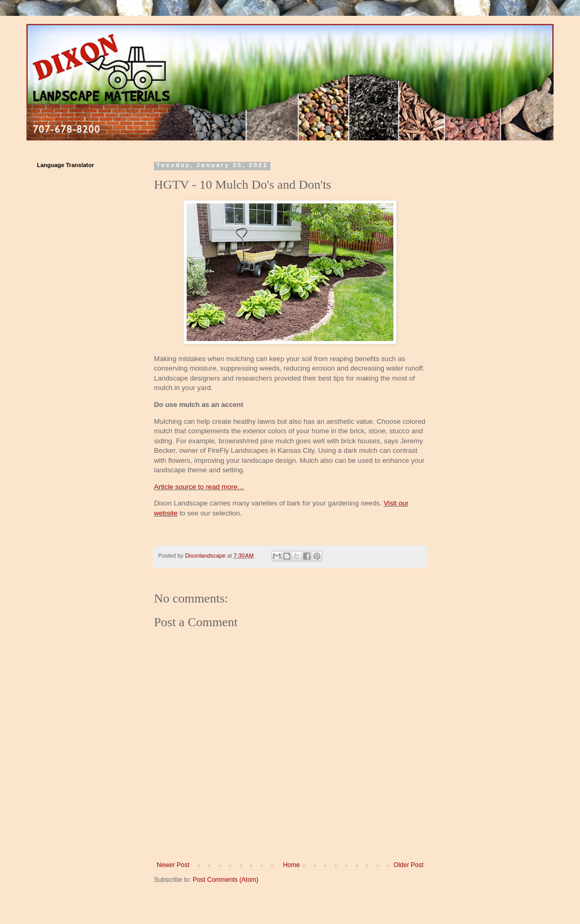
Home (292, 865)
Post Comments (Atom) (225, 880)
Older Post (408, 865)
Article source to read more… (199, 487)
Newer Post (173, 865)
